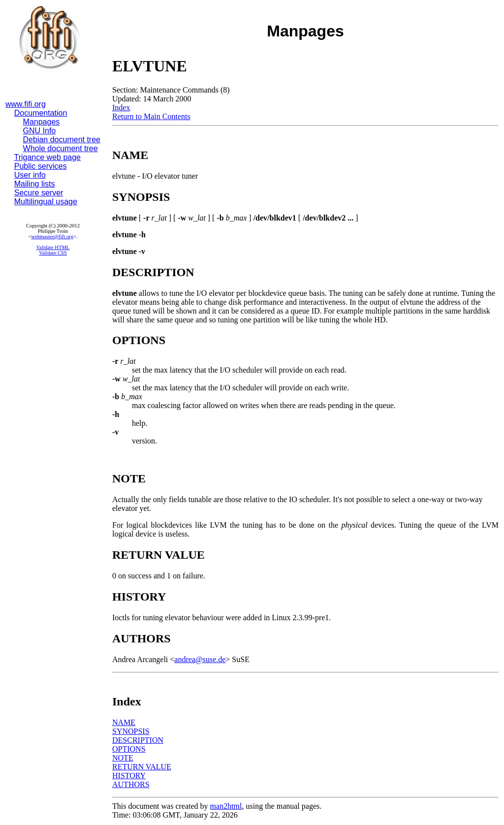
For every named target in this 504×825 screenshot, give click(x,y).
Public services (41, 166)
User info (30, 175)
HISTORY (129, 776)
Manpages (42, 122)
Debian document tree (62, 140)
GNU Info (40, 131)
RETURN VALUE (142, 767)
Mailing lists (35, 184)
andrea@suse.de (200, 659)
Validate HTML (53, 247)
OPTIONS (129, 749)
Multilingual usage (46, 202)
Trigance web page (48, 157)
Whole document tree (61, 148)
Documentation (41, 113)
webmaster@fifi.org (52, 237)
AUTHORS (131, 784)
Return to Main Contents (151, 116)
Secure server (39, 193)
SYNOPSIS (131, 731)
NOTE (123, 758)
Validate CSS (53, 253)
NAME (124, 722)
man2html (226, 806)
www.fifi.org (26, 104)
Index (121, 108)
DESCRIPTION (138, 740)
